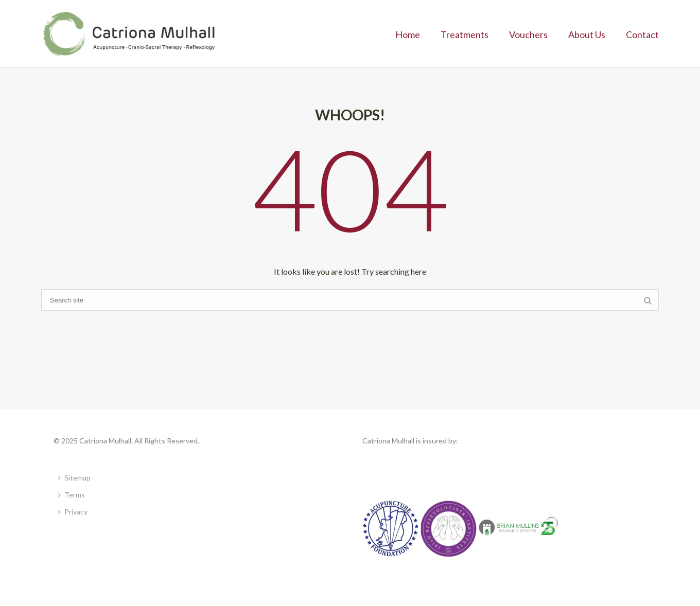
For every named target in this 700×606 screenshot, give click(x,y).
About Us (587, 34)
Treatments (465, 34)
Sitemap (74, 478)
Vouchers (528, 34)
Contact (642, 34)
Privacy (73, 512)
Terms (72, 495)
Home (408, 34)
